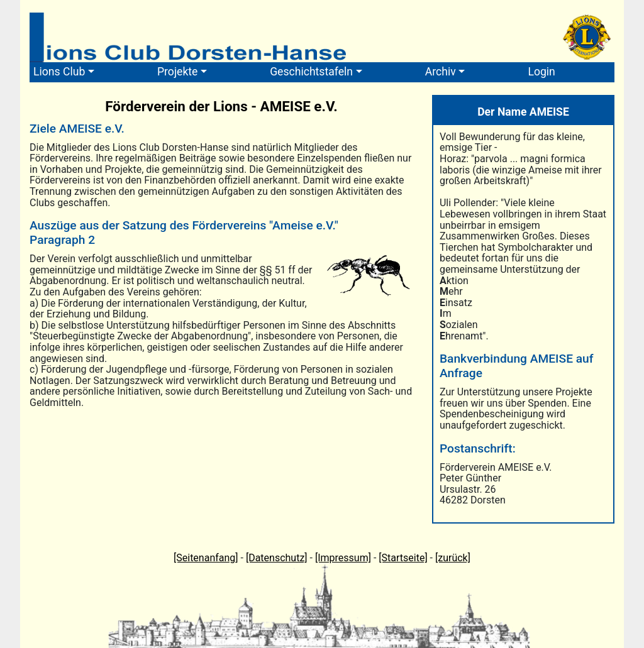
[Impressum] (343, 558)
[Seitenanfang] (206, 558)
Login (541, 72)
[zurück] (453, 558)
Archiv (441, 72)
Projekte (177, 72)
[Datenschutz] (277, 558)
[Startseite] (403, 558)
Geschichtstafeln (311, 72)
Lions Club (59, 72)
